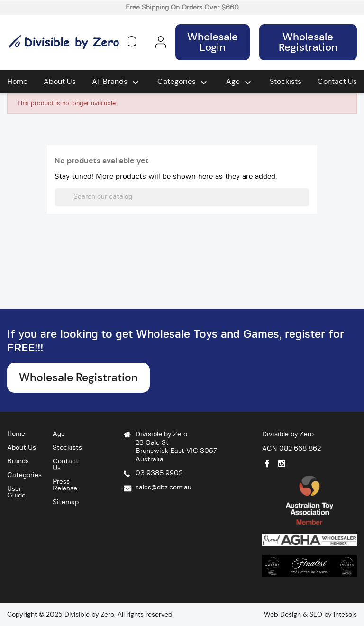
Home (17, 81)
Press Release (65, 485)
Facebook (267, 464)
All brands (117, 83)
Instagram (282, 464)
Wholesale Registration (308, 42)
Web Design (282, 614)
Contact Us (337, 81)
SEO (316, 614)
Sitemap (66, 502)
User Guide (16, 492)
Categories (183, 83)
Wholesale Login (213, 42)
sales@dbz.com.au (164, 488)
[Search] (182, 197)
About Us (60, 81)
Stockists (286, 81)
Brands (18, 461)
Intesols (345, 614)
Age (240, 83)
